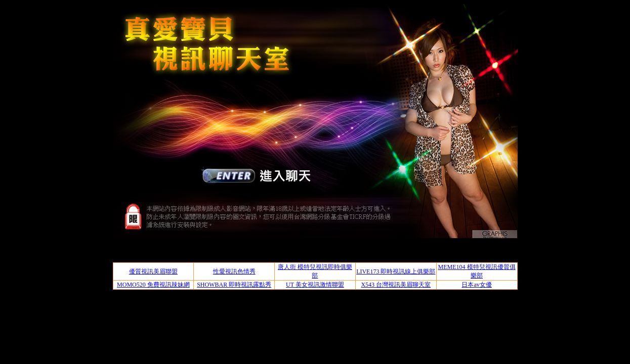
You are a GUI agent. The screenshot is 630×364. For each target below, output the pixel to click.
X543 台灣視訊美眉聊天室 (396, 285)
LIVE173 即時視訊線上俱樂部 (396, 271)
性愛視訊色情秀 (234, 271)
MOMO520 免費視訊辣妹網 (153, 285)
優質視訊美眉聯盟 (153, 271)
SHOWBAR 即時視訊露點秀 (234, 285)
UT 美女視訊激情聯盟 (315, 285)
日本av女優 (476, 285)
